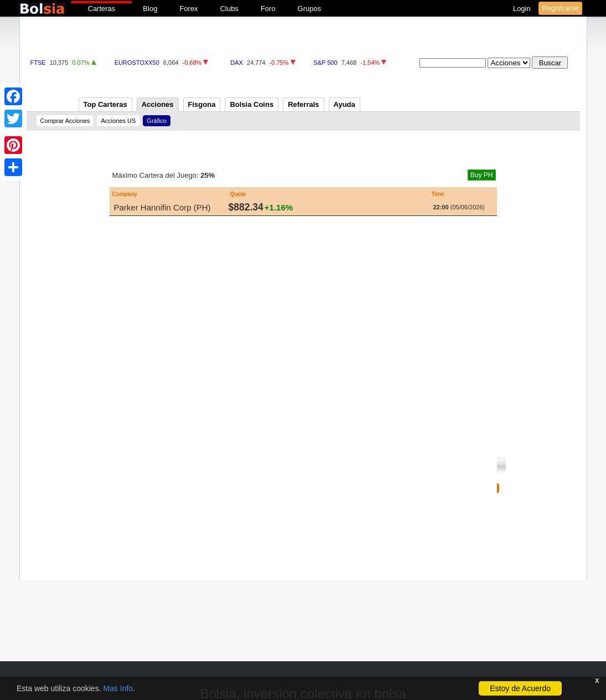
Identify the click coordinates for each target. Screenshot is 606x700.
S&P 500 (325, 63)
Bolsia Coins (252, 104)
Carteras (102, 9)
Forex (188, 9)
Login (523, 9)
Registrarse (560, 8)
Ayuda (345, 104)
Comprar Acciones (65, 121)
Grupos (310, 9)
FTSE (38, 63)
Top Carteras (105, 104)
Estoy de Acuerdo (520, 688)
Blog (150, 9)
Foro (268, 9)
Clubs (229, 9)
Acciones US (118, 121)
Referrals (303, 104)
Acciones (158, 104)
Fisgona (202, 104)
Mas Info (118, 688)
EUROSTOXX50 (137, 63)
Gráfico (156, 121)
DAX (237, 63)
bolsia (42, 9)
